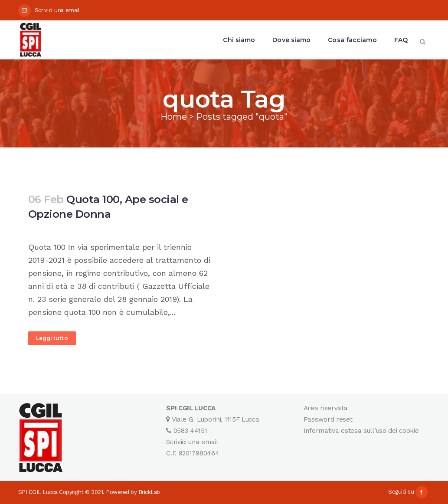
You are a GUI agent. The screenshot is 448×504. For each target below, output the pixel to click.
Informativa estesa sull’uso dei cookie (361, 431)
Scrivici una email (57, 10)
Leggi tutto (52, 338)
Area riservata (326, 408)
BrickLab (149, 492)
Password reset (328, 419)
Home (174, 117)
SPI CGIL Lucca (38, 492)
